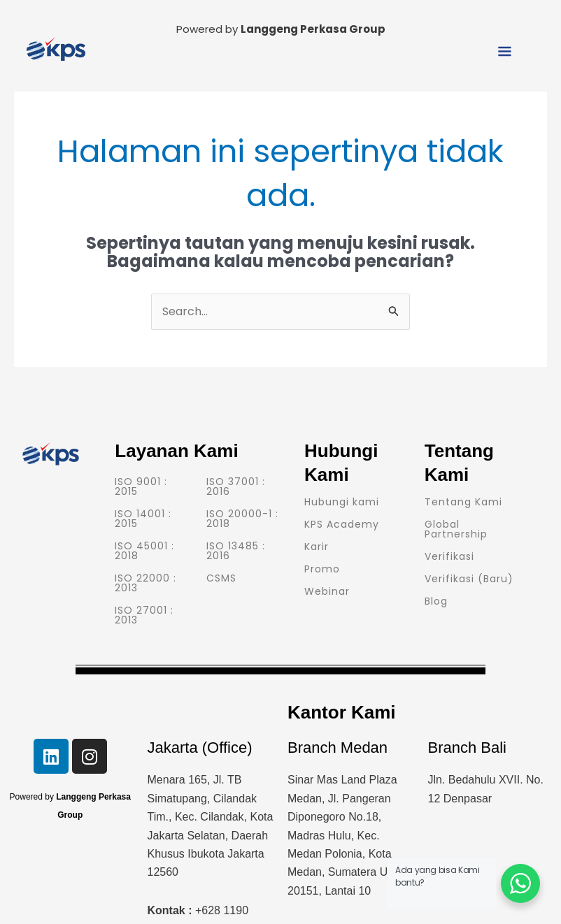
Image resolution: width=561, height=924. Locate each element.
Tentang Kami (463, 502)
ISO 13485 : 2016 (236, 551)
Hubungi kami (342, 502)
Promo (322, 569)
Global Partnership (456, 529)
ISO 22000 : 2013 (145, 583)
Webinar (327, 591)
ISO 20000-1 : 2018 (242, 519)
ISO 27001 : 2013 (144, 615)
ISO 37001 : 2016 (236, 486)
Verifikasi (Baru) (469, 579)
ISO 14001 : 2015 (143, 519)
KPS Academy (342, 524)
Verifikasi (449, 556)
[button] (505, 52)
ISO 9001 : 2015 (141, 486)
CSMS (221, 578)
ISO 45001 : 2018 (144, 551)
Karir (317, 547)
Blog (436, 601)
